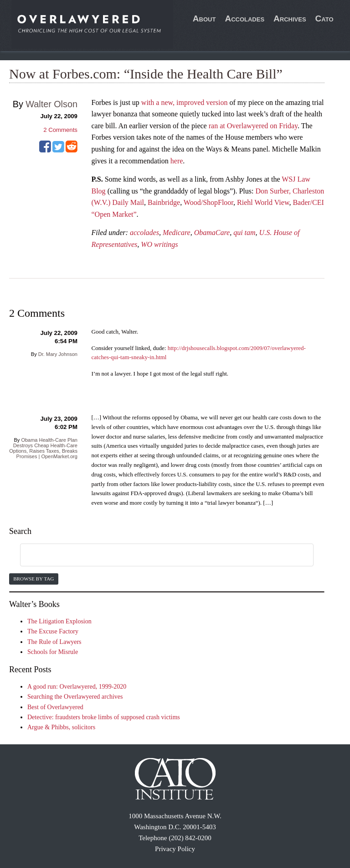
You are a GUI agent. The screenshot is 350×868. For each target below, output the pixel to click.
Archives (290, 18)
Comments (60, 130)
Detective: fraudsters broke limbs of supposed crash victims (104, 717)
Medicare (177, 233)
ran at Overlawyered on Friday (253, 126)
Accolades (244, 18)
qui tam (244, 233)
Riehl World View (263, 202)
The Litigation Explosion (59, 621)
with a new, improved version (185, 102)
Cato (324, 18)
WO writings (159, 244)
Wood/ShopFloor (208, 202)
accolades (144, 233)
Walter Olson (51, 104)
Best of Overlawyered (55, 707)
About (204, 18)
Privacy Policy (175, 849)
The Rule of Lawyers (54, 642)
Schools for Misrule (53, 652)
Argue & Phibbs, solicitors (61, 727)
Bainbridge (164, 202)
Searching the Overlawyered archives (75, 697)
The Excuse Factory (53, 631)
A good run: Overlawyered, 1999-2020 (77, 687)
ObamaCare (212, 233)
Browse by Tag (33, 579)
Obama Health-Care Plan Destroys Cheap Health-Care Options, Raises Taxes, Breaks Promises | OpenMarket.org (43, 448)
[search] (156, 555)
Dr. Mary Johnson (58, 354)
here (177, 161)
